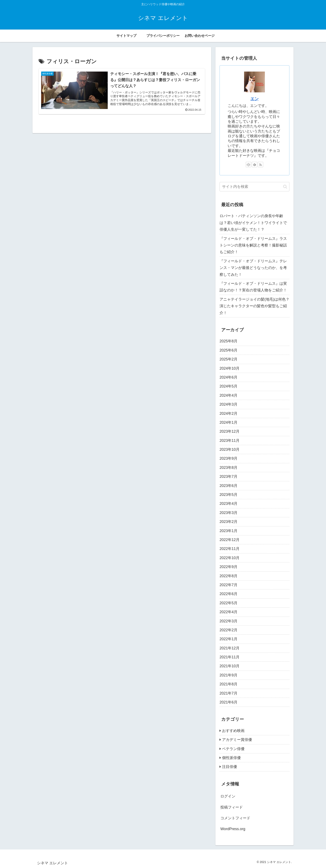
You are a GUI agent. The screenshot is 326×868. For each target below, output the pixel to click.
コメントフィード (235, 818)
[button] (285, 187)
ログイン (228, 796)
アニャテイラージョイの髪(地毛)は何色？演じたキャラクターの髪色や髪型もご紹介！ (254, 306)
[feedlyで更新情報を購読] (254, 165)
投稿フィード (232, 807)
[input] (254, 187)
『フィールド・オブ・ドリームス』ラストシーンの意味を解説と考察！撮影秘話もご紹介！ (253, 245)
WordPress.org (233, 829)
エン (254, 99)
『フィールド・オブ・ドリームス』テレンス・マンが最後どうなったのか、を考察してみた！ (253, 268)
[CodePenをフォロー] (248, 165)
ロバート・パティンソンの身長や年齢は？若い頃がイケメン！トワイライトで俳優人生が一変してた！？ (253, 223)
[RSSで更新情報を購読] (261, 165)
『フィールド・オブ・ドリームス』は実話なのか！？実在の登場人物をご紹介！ (253, 287)
